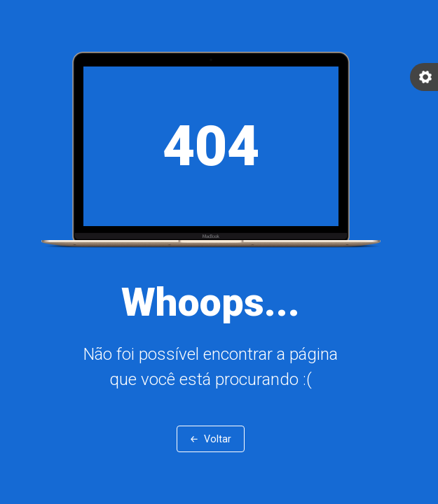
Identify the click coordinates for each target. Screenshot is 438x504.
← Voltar (211, 439)
